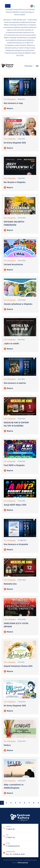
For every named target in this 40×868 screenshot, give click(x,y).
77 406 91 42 (10, 837)
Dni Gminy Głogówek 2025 (15, 706)
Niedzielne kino (10, 584)
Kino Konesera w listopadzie (16, 544)
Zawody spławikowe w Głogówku (18, 304)
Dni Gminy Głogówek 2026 (15, 143)
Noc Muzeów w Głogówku (15, 182)
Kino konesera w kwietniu (15, 383)
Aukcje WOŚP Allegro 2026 (15, 505)
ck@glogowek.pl (13, 846)
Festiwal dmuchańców (13, 265)
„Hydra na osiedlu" (12, 344)
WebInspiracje (23, 862)
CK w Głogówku (10, 99)
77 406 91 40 (10, 829)
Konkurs (7, 745)
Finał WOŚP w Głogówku (14, 465)
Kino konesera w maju (13, 103)
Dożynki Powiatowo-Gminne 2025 (18, 666)
